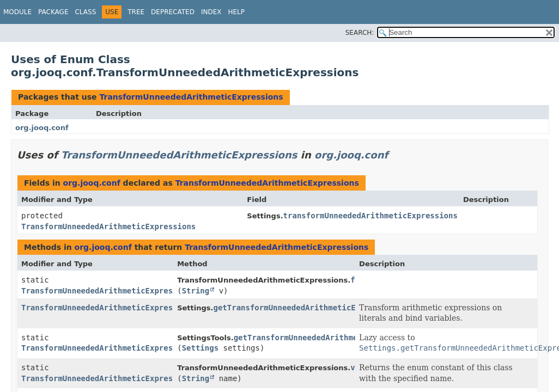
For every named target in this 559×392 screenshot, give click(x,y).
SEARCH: (360, 33)
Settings (200, 348)
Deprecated (173, 12)
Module (17, 12)
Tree (136, 12)
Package (53, 12)
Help (236, 12)
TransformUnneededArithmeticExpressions (191, 97)
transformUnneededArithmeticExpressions (370, 216)
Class (85, 12)
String (196, 291)
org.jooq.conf (42, 128)
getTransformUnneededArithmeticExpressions (308, 308)
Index (211, 12)
